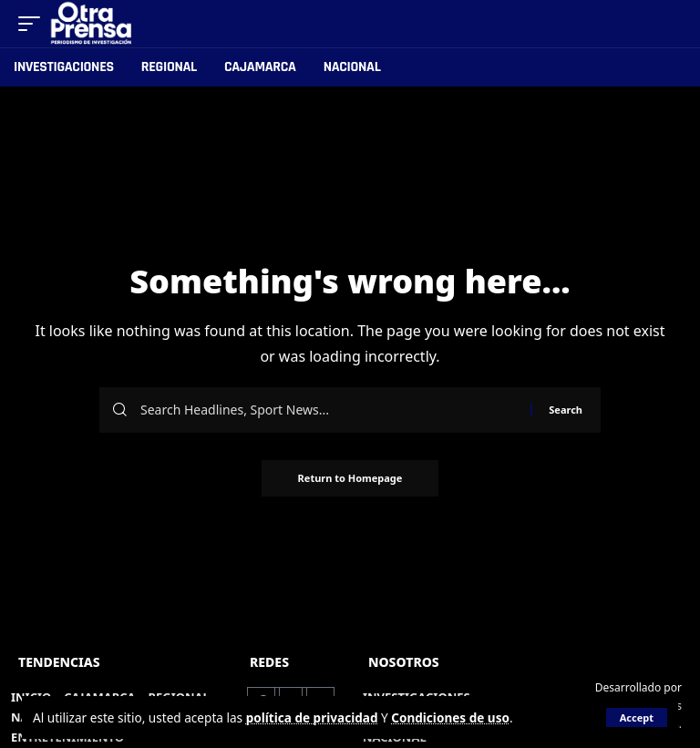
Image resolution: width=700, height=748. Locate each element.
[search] (669, 24)
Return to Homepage (350, 478)
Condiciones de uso (451, 717)
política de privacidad (312, 717)
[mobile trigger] (34, 24)
